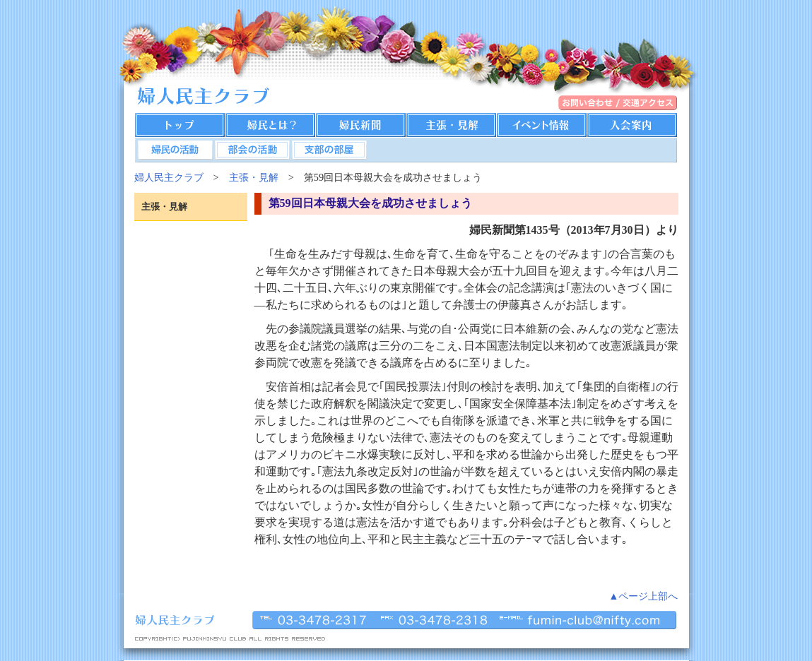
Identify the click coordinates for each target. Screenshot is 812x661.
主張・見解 (254, 177)
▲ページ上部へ (643, 596)
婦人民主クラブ (169, 177)
